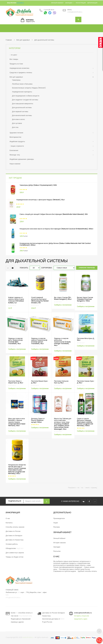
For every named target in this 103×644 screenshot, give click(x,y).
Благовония (14, 150)
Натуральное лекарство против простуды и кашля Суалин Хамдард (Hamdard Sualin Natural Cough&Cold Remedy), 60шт (17, 469)
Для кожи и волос (19, 119)
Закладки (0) (70, 3)
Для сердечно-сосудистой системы (25, 100)
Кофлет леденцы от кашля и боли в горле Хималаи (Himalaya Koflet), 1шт (16, 300)
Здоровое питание (16, 133)
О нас (8, 518)
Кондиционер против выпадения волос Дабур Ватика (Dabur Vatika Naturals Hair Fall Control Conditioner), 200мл (55, 244)
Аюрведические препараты (22, 92)
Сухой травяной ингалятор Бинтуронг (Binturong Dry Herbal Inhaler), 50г (40, 300)
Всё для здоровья (23, 40)
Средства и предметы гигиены (21, 73)
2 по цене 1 (14, 55)
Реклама (57, 527)
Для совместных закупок (15, 553)
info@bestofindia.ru (13, 597)
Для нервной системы (20, 112)
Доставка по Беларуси (14, 536)
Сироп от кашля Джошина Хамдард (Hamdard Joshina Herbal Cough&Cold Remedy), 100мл (85, 422)
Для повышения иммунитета (23, 104)
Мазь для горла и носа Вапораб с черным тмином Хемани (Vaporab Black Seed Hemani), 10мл (17, 422)
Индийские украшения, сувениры (22, 159)
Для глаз (15, 127)
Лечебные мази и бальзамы (22, 84)
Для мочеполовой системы (22, 115)
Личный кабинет (57, 3)
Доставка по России (13, 531)
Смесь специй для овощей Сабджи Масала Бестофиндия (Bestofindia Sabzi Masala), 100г (54, 214)
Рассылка (57, 551)
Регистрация (81, 3)
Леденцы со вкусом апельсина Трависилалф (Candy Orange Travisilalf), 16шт (62, 342)
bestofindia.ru (28, 637)
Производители (59, 518)
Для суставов (17, 123)
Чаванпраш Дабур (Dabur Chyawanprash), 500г (38, 185)
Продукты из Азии (16, 64)
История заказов (60, 543)
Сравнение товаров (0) (87, 268)
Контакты (9, 523)
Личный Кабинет (60, 538)
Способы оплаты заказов (15, 527)
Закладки (57, 547)
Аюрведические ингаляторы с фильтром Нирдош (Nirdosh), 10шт (41, 200)
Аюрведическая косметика (19, 68)
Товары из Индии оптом (15, 557)
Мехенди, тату (15, 155)
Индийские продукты (17, 141)
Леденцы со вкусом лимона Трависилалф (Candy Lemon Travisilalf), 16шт (39, 341)
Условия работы (12, 544)
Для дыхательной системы (44, 40)
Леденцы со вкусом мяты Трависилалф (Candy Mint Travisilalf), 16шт (15, 341)
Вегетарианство (16, 137)
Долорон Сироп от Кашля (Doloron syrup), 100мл (38, 420)
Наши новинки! (15, 164)
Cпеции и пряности (17, 146)
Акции (56, 523)
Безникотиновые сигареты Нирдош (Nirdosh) (29, 88)
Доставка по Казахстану (15, 540)
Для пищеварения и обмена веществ (26, 96)
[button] (99, 640)
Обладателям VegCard (14, 548)
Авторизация (92, 3)
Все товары (14, 59)
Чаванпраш (16, 80)
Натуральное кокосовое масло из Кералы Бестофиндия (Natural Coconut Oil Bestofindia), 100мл (57, 229)
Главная (9, 40)
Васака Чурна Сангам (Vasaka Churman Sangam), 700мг (85, 299)
